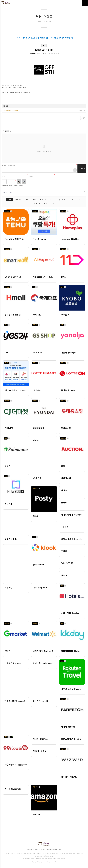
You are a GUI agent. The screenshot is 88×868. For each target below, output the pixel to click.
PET (78, 200)
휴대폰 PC (62, 200)
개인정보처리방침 (32, 849)
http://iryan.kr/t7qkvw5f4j (17, 88)
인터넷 (52, 200)
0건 (39, 54)
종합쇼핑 (18, 200)
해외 (46, 204)
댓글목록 (6, 131)
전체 (10, 200)
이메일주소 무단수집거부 (54, 849)
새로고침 (24, 182)
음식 (27, 200)
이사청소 (43, 200)
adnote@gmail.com (47, 856)
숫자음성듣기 (19, 182)
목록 (83, 118)
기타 (53, 204)
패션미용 (37, 204)
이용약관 (42, 849)
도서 (71, 200)
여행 (34, 200)
